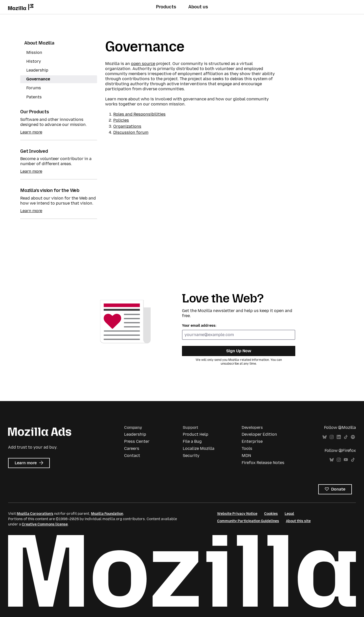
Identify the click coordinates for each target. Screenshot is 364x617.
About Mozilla (39, 43)
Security (191, 456)
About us (198, 7)
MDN (246, 456)
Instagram (332, 437)
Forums (34, 88)
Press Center (137, 441)
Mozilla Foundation (107, 514)
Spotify (353, 437)
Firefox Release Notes (263, 463)
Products (166, 7)
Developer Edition (259, 434)
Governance (38, 79)
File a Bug (192, 441)
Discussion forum (131, 132)
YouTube (346, 460)
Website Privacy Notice (237, 514)
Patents (34, 97)
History (34, 61)
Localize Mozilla (199, 448)
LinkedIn (339, 437)
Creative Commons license (45, 524)
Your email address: (199, 326)
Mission (34, 52)
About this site (298, 521)
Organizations (127, 126)
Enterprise (252, 441)
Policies (121, 120)
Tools (247, 448)
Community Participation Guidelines (248, 521)
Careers (132, 448)
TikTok (346, 437)
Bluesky (325, 437)
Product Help (196, 434)
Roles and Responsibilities (139, 114)
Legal (289, 514)
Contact (132, 456)
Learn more (31, 132)
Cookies (271, 514)
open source (143, 64)
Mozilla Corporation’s (35, 514)
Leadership (37, 70)
